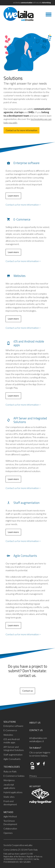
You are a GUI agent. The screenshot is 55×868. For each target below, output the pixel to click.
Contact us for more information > (23, 205)
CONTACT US (36, 730)
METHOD (8, 812)
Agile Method (10, 816)
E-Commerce (10, 730)
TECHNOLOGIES (12, 767)
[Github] (32, 764)
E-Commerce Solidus (14, 776)
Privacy (33, 776)
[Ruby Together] (40, 803)
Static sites (9, 797)
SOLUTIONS (10, 722)
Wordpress (9, 780)
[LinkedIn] (32, 768)
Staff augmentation (13, 755)
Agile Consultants (12, 759)
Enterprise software (13, 726)
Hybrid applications (13, 792)
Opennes (8, 833)
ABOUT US (35, 723)
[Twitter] (38, 764)
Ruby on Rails (10, 771)
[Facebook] (44, 764)
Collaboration (10, 829)
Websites (8, 735)
